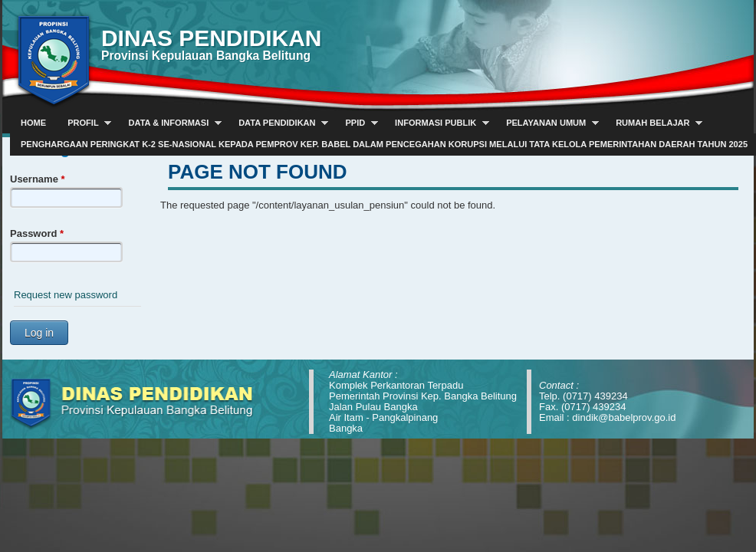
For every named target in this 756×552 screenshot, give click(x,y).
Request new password (66, 295)
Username (38, 179)
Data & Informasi (170, 123)
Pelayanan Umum (547, 123)
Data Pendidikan (278, 123)
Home (33, 123)
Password (37, 233)
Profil (84, 123)
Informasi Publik (437, 123)
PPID (356, 123)
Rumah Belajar (654, 123)
